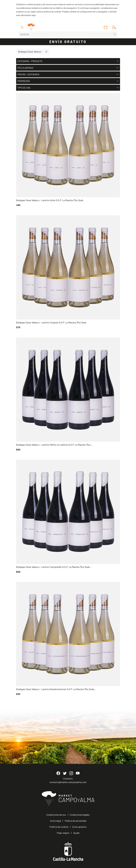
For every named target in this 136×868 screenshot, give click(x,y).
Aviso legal (55, 821)
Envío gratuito (79, 827)
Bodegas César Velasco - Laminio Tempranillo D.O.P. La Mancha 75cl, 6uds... (54, 567)
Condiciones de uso (56, 815)
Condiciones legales (80, 815)
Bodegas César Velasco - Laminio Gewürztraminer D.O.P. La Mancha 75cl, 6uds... (56, 689)
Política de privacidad (75, 821)
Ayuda (76, 833)
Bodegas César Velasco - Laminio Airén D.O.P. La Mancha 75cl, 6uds (50, 200)
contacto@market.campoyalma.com (68, 782)
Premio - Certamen (68, 74)
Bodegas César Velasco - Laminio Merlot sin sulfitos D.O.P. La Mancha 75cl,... (54, 445)
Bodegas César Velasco (30, 52)
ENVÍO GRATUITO (68, 42)
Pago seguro (63, 833)
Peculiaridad (68, 68)
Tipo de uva (68, 88)
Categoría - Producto (68, 61)
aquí (34, 15)
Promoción (68, 81)
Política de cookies (59, 827)
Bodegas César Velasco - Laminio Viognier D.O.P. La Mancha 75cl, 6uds (51, 322)
